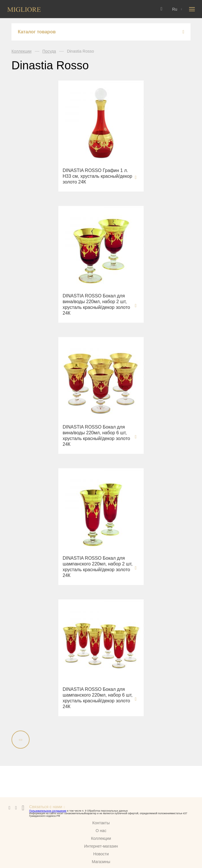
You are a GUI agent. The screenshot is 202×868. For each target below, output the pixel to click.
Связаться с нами (46, 807)
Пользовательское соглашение (48, 811)
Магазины (101, 862)
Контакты (101, 823)
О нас (101, 831)
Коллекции (22, 51)
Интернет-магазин (101, 846)
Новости (101, 854)
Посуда (49, 51)
